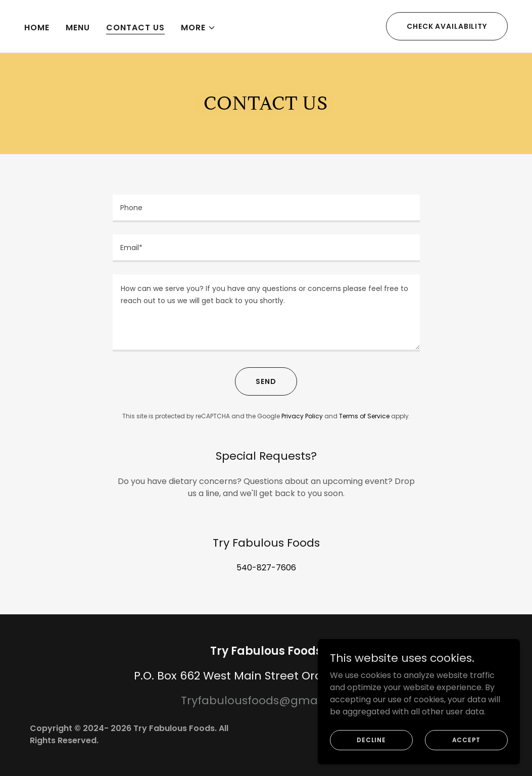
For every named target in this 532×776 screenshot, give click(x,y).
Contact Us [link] (135, 28)
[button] (198, 28)
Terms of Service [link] (364, 416)
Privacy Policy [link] (302, 416)
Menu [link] (78, 28)
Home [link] (37, 28)
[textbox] (266, 208)
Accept (467, 739)
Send (266, 381)
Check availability (447, 26)
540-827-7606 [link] (266, 568)
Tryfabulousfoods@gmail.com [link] (266, 700)
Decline (371, 739)
